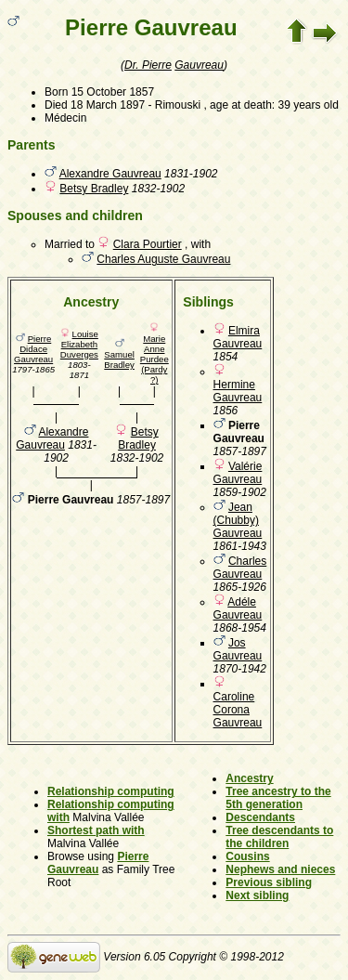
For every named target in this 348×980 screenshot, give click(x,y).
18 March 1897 (108, 105)
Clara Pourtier (148, 244)
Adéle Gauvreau (238, 608)
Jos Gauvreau (238, 649)
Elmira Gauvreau (238, 337)
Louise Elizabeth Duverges (79, 344)
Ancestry (249, 778)
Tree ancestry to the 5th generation (278, 798)
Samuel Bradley (119, 359)
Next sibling (257, 895)
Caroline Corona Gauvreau (238, 710)
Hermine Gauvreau (238, 391)
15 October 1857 (113, 92)
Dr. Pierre (148, 65)
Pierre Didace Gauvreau (33, 349)
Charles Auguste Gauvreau (163, 259)
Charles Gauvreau (240, 568)
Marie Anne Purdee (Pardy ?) (155, 359)
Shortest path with (96, 830)
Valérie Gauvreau (238, 473)
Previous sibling (269, 882)
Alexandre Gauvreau (110, 174)
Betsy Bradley (94, 189)
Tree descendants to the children (279, 837)
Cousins (247, 856)
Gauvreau (199, 65)
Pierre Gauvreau (98, 863)
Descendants (260, 817)
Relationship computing (111, 791)
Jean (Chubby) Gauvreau (238, 520)
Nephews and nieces (280, 869)
